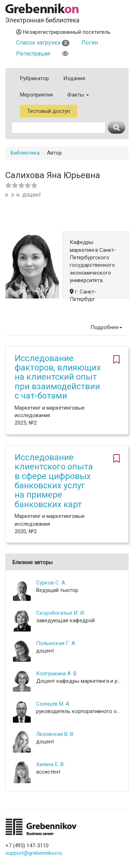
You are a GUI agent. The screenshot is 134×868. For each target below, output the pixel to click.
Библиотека (25, 153)
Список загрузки (43, 43)
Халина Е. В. (50, 764)
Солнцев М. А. (53, 704)
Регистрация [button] (33, 54)
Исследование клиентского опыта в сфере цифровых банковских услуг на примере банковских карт (54, 481)
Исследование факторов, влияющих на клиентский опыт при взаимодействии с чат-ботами (58, 377)
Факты (78, 95)
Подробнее (106, 327)
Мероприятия (36, 95)
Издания (74, 78)
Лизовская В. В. (55, 734)
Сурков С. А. (51, 583)
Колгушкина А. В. (57, 674)
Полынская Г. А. (56, 643)
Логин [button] (90, 43)
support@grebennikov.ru (34, 853)
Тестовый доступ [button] (49, 111)
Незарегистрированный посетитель (63, 32)
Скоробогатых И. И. (61, 613)
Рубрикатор (34, 78)
